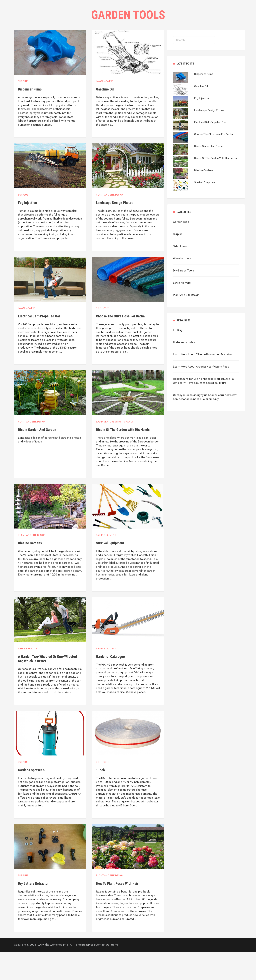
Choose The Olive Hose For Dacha (120, 344)
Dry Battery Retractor (33, 912)
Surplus (23, 110)
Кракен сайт (216, 423)
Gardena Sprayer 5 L (33, 798)
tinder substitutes (184, 371)
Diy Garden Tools (183, 299)
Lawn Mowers (105, 110)
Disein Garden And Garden (37, 458)
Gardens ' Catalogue (110, 685)
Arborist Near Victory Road (213, 395)
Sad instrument (106, 564)
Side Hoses (180, 274)
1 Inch (100, 798)
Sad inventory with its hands (115, 450)
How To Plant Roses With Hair (117, 912)
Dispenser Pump (30, 118)
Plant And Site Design (186, 323)
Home (101, 40)
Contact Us (144, 40)
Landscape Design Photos (115, 231)
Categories (120, 40)
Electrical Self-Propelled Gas (39, 344)
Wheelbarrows (27, 677)
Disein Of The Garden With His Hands (123, 458)
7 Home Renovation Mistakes (214, 383)
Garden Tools (181, 250)
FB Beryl (178, 358)
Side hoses (103, 337)
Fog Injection (27, 231)
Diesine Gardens (30, 571)
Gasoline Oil (105, 118)
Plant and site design (110, 223)
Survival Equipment (110, 571)
